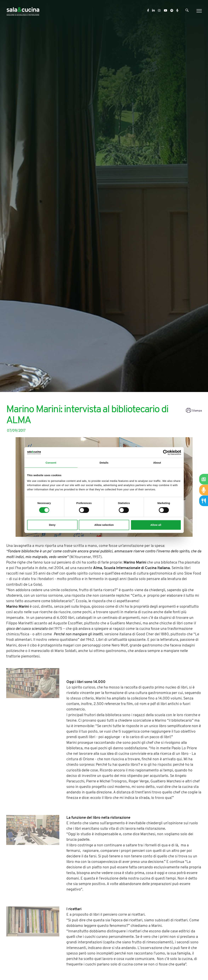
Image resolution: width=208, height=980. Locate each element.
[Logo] (23, 11)
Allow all (156, 525)
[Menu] (199, 11)
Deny (52, 525)
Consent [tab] (51, 463)
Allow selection (104, 525)
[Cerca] (187, 11)
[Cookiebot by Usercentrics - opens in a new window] (166, 452)
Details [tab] (104, 463)
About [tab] (157, 463)
